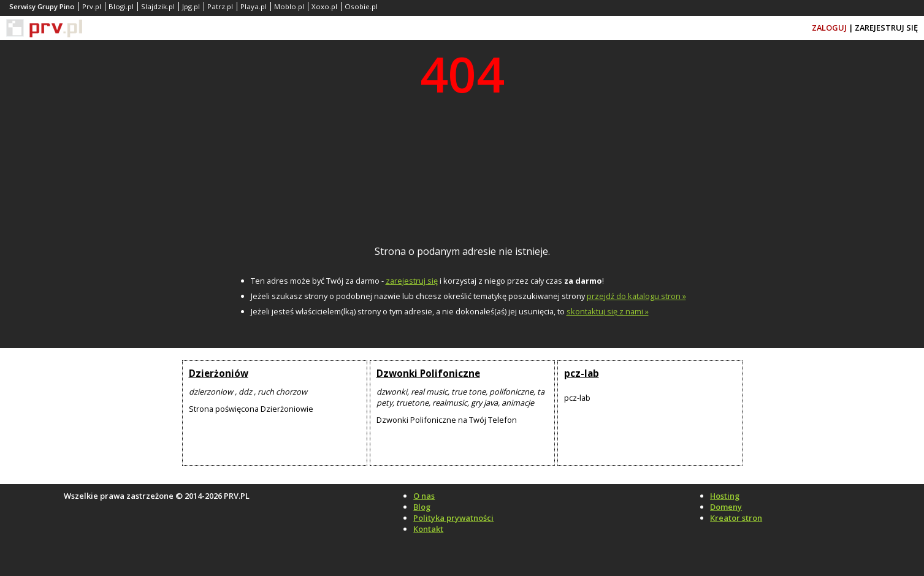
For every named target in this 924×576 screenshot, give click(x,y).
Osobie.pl (361, 6)
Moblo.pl (289, 6)
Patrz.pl (220, 6)
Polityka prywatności (453, 518)
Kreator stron (736, 518)
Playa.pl (254, 6)
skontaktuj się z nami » (608, 311)
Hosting (725, 496)
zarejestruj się (412, 281)
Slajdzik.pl (158, 6)
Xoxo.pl (324, 6)
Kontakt (428, 529)
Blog (422, 507)
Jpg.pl (191, 6)
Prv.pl (92, 6)
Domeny (726, 507)
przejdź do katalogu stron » (636, 296)
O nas (424, 496)
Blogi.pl (121, 6)
